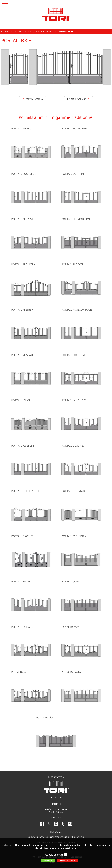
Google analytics (54, 855)
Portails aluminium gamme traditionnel (33, 31)
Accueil (4, 31)
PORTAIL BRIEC (66, 31)
